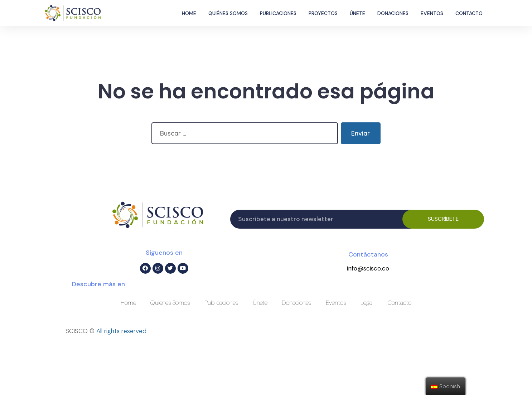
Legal (367, 303)
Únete (357, 13)
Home (189, 13)
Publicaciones (278, 13)
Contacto (469, 13)
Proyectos (323, 13)
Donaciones (393, 13)
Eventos (432, 13)
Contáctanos (368, 254)
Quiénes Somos (228, 13)
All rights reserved (121, 331)
